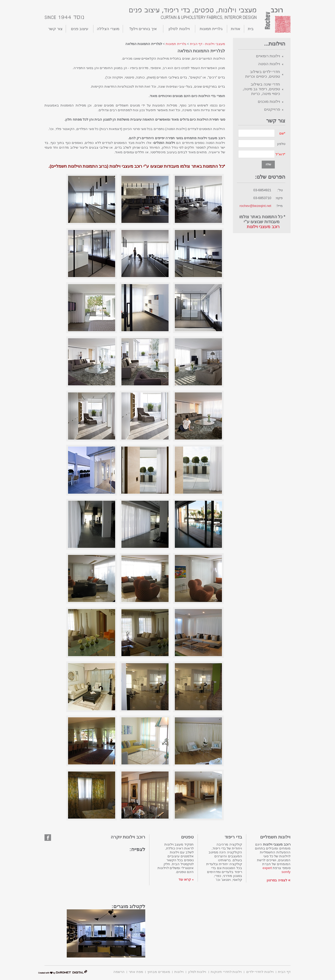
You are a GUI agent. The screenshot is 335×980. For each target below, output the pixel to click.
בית (251, 29)
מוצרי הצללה (108, 29)
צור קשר (55, 29)
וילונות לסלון (179, 29)
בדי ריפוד (233, 837)
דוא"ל (280, 154)
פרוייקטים (272, 109)
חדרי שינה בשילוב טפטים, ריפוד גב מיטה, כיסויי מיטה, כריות (261, 89)
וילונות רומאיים (268, 56)
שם (282, 133)
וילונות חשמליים (275, 837)
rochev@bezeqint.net (255, 206)
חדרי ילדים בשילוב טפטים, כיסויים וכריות (263, 74)
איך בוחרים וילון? (143, 29)
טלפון (281, 144)
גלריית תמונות (211, 29)
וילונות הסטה (269, 64)
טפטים (187, 837)
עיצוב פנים (80, 29)
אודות (236, 29)
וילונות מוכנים (269, 101)
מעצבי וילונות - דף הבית (208, 44)
